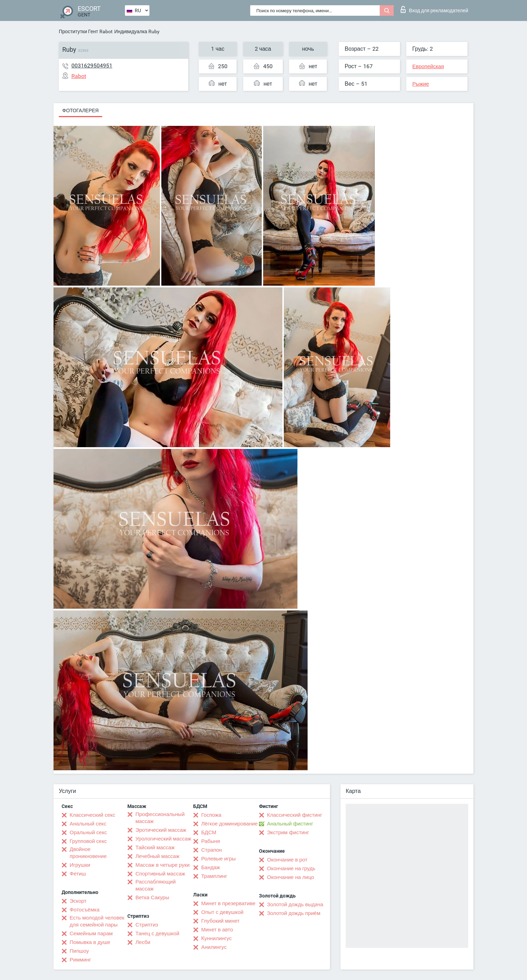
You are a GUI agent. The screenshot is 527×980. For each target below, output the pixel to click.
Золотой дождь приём (294, 913)
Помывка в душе (90, 942)
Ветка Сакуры (152, 897)
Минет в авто (217, 930)
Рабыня (211, 841)
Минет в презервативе (228, 903)
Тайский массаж (155, 847)
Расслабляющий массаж (156, 885)
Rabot (106, 31)
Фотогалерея (80, 110)
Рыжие (421, 84)
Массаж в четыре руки (163, 865)
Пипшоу (79, 951)
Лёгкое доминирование (229, 824)
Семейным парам (91, 933)
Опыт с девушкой (222, 912)
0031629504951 (92, 66)
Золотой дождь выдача (295, 904)
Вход (434, 9)
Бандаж (211, 867)
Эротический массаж (161, 830)
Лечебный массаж (157, 856)
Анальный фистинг (290, 824)
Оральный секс (88, 832)
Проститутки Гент (78, 31)
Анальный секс (88, 824)
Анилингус (214, 947)
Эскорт (78, 901)
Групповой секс (88, 841)
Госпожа (211, 815)
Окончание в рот (287, 860)
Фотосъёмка (85, 910)
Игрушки (80, 865)
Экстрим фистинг (288, 832)
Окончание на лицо (291, 877)
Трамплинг (214, 876)
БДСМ (209, 832)
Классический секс (92, 815)
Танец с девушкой (157, 933)
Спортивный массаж (160, 874)
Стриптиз (147, 925)
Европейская (428, 66)
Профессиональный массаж (160, 818)
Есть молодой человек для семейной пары (97, 921)
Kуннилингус (216, 938)
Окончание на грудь (291, 868)
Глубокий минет (220, 921)
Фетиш (78, 874)
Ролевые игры (219, 859)
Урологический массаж (163, 839)
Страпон (212, 850)
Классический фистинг (294, 815)
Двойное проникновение (88, 853)
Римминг (80, 960)
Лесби (143, 942)
